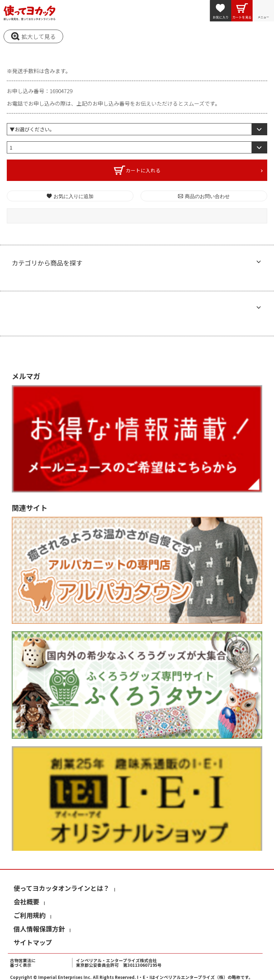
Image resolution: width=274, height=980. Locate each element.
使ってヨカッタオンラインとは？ (62, 888)
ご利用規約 (30, 915)
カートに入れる (143, 170)
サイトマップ (33, 942)
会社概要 (26, 901)
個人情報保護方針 (39, 929)
